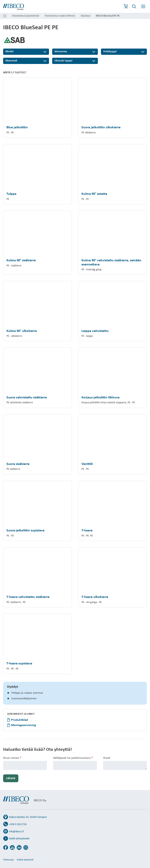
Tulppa (11, 194)
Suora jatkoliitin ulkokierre (101, 127)
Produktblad (20, 720)
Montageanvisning (24, 725)
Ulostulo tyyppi (63, 61)
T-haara (87, 531)
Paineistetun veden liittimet (60, 16)
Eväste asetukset (25, 860)
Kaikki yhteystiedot (19, 839)
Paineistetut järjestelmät (26, 16)
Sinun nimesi (12, 758)
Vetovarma (61, 52)
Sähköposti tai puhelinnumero (73, 758)
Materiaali (11, 61)
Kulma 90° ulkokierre (22, 331)
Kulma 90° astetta (94, 194)
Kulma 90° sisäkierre (21, 260)
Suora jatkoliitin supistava (25, 531)
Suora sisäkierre (18, 464)
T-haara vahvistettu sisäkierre (28, 597)
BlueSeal (86, 16)
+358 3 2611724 (18, 824)
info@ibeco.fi (16, 832)
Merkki (9, 52)
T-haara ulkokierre (95, 597)
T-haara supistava (19, 664)
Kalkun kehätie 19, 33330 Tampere (28, 817)
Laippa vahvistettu (95, 331)
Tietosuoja (8, 860)
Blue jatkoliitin (17, 127)
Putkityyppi (110, 52)
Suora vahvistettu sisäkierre (27, 398)
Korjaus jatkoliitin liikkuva (100, 398)
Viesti (107, 758)
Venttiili (87, 464)
